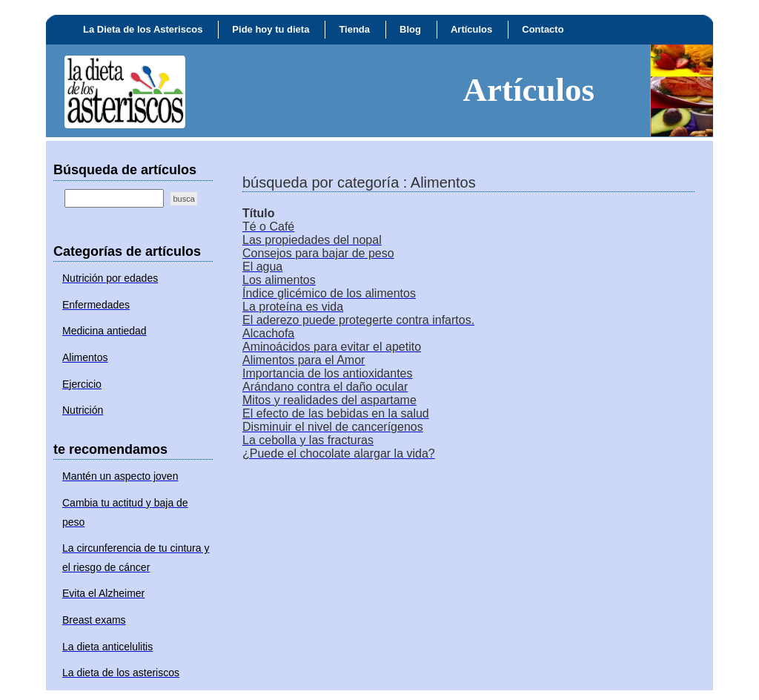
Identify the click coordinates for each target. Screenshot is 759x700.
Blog (410, 29)
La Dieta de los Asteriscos (143, 29)
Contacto (543, 29)
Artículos (471, 29)
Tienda (354, 29)
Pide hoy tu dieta (271, 29)
